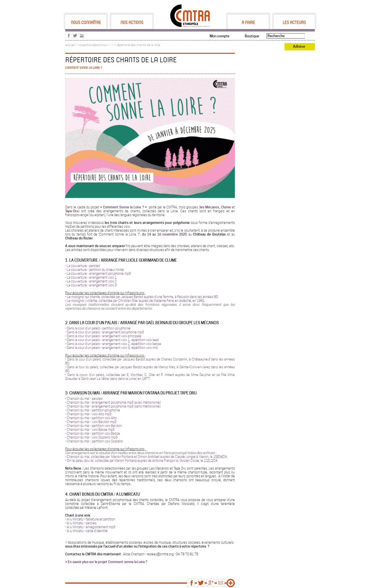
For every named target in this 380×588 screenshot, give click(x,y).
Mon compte (219, 36)
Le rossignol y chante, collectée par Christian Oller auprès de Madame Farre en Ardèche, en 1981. (136, 301)
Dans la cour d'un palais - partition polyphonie (99, 328)
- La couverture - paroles (83, 266)
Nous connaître (86, 22)
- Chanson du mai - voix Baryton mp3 (91, 422)
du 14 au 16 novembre (161, 234)
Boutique (252, 36)
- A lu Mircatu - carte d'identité (86, 531)
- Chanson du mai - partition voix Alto (91, 418)
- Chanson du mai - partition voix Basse (93, 433)
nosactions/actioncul (93, 45)
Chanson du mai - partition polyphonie (93, 410)
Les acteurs (294, 22)
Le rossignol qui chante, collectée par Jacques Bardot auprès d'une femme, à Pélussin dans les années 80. (143, 297)
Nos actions (132, 22)
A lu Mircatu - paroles (82, 523)
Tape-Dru (72, 211)
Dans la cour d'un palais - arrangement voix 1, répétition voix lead (113, 340)
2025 (183, 234)
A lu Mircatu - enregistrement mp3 (91, 527)
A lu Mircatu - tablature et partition (91, 519)
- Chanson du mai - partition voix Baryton (94, 426)
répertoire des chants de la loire (138, 45)
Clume (226, 207)
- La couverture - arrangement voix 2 (91, 281)
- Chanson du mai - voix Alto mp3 (88, 414)
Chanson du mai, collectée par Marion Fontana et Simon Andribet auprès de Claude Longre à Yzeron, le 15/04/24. (147, 457)
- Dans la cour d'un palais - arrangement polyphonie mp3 (104, 332)
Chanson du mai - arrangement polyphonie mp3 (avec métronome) (114, 402)
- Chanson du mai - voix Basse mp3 (90, 430)
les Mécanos (210, 207)
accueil (70, 45)
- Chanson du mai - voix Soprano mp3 (91, 437)
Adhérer (299, 47)
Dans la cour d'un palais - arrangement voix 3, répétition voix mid (113, 348)
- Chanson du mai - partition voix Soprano (94, 441)
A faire (248, 22)
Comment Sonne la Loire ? (124, 207)
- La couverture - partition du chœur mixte (95, 270)
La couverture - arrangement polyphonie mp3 (99, 274)
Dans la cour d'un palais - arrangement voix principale (104, 336)
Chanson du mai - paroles (85, 399)
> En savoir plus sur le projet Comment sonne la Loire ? (106, 562)
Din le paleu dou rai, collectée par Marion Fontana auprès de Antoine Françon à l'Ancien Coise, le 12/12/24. (142, 461)
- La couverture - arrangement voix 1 (91, 277)
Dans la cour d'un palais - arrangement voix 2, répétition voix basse (114, 344)
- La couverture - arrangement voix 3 (91, 285)
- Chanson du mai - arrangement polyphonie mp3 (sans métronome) (113, 406)
